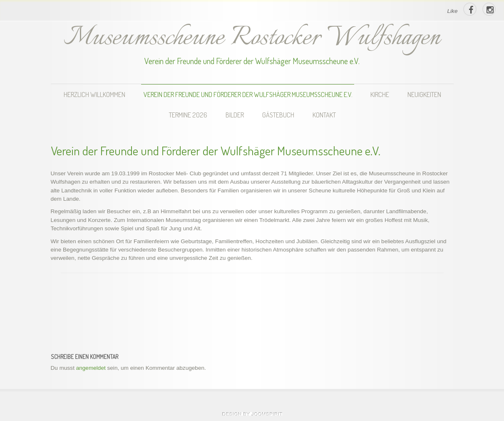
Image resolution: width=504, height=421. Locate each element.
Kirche (380, 94)
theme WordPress (252, 414)
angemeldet (91, 368)
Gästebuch (278, 115)
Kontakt (324, 115)
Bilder (235, 115)
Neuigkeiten (424, 94)
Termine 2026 (188, 115)
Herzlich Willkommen (94, 94)
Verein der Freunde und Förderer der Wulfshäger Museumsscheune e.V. (248, 94)
